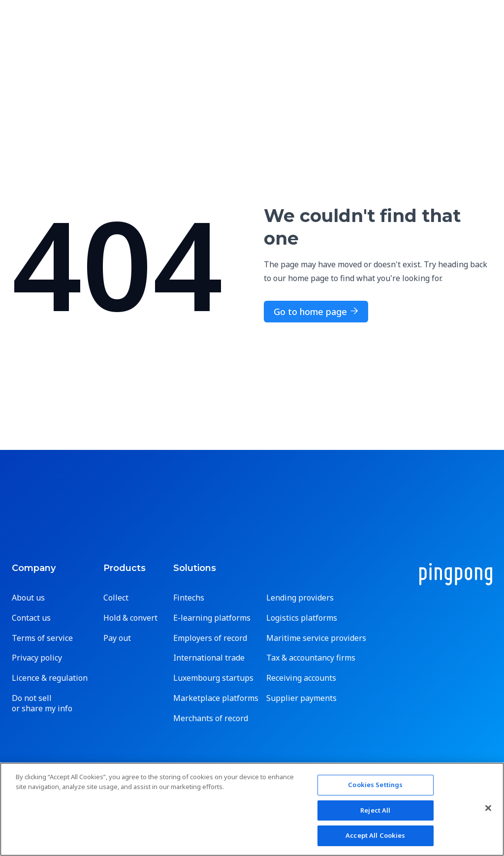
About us (28, 598)
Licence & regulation (50, 678)
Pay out (117, 638)
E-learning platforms (212, 618)
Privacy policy (37, 658)
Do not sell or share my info (42, 703)
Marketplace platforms (216, 698)
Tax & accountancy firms (311, 658)
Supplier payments (301, 698)
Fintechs (189, 598)
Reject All (375, 810)
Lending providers (300, 598)
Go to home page (316, 312)
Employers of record (210, 638)
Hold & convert (130, 618)
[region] (252, 809)
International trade (209, 658)
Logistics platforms (302, 618)
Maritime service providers (316, 638)
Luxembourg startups (213, 678)
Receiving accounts (301, 678)
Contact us (31, 618)
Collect (116, 598)
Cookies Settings (375, 785)
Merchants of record (211, 718)
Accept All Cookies (375, 835)
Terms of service (42, 638)
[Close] (488, 808)
